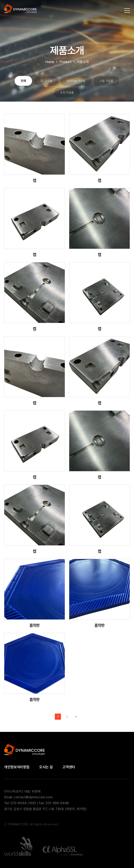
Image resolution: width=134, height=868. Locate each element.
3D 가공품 (46, 81)
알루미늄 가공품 (76, 81)
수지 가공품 (67, 93)
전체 (23, 81)
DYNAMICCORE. (18, 824)
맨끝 (76, 717)
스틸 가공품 (106, 81)
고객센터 (69, 767)
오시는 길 (46, 767)
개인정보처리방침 (17, 767)
